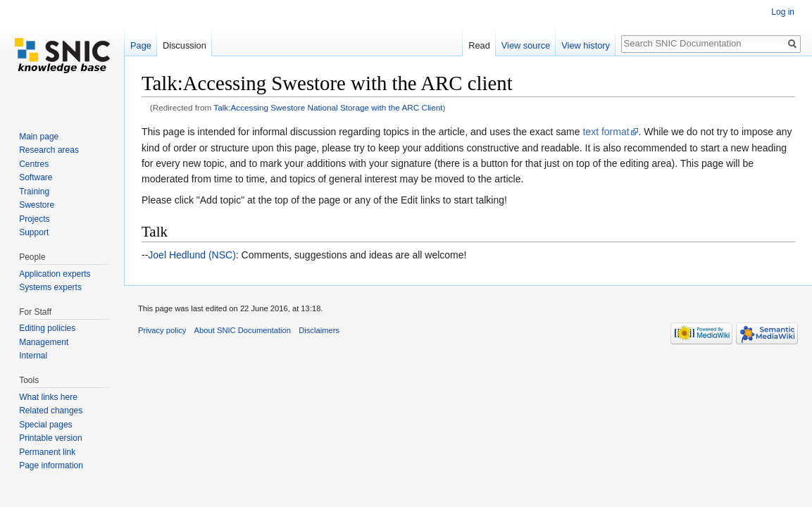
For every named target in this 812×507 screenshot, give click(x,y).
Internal (33, 356)
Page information (51, 465)
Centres (34, 164)
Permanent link (47, 452)
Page (141, 45)
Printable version (50, 438)
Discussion (185, 45)
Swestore (37, 205)
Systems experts (50, 287)
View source (526, 45)
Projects (34, 219)
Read (479, 45)
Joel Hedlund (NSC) (192, 255)
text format (606, 132)
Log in (783, 12)
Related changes (51, 411)
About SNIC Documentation (243, 330)
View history (586, 45)
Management (44, 342)
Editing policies (47, 328)
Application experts (55, 274)
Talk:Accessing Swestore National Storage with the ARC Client (328, 107)
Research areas (49, 150)
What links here (48, 397)
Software (36, 177)
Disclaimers (319, 330)
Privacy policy (162, 330)
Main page (39, 137)
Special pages (45, 425)
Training (34, 192)
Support (34, 232)
